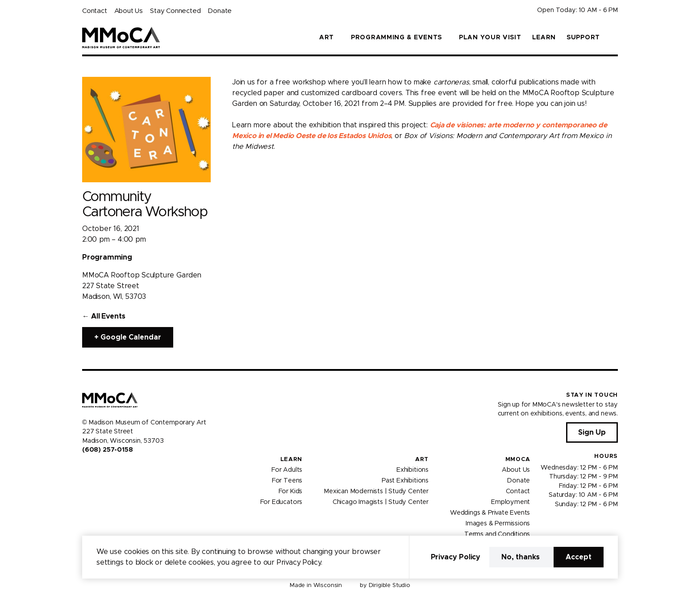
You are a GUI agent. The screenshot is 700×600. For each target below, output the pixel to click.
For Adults (287, 470)
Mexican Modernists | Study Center (376, 491)
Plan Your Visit (490, 38)
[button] (614, 38)
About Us (129, 11)
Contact (95, 11)
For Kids (291, 491)
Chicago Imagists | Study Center (381, 502)
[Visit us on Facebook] (86, 469)
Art (422, 459)
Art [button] (327, 38)
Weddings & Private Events (490, 513)
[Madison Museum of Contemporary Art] (121, 38)
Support (583, 38)
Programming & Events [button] (396, 38)
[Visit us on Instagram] (96, 469)
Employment (510, 502)
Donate (220, 11)
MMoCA (518, 459)
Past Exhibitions (405, 481)
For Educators (281, 502)
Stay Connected (175, 11)
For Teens (287, 481)
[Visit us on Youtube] (107, 469)
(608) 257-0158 (107, 450)
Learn (544, 38)
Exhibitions (412, 470)
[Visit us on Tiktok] (118, 469)
